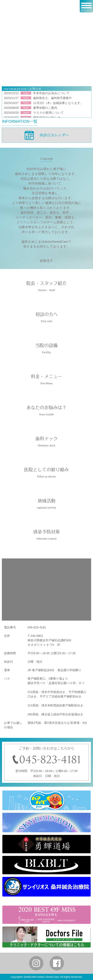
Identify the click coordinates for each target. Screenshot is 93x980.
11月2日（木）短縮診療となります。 (58, 103)
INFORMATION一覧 (20, 121)
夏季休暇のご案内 (45, 108)
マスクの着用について (48, 113)
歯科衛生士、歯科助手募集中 (52, 98)
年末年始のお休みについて (51, 93)
